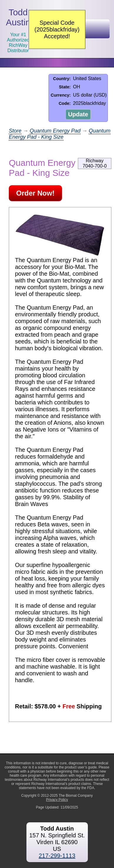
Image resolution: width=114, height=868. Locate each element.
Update (78, 114)
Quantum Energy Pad (55, 131)
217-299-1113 (57, 856)
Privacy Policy (57, 800)
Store (15, 131)
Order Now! (35, 193)
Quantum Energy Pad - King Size (60, 134)
